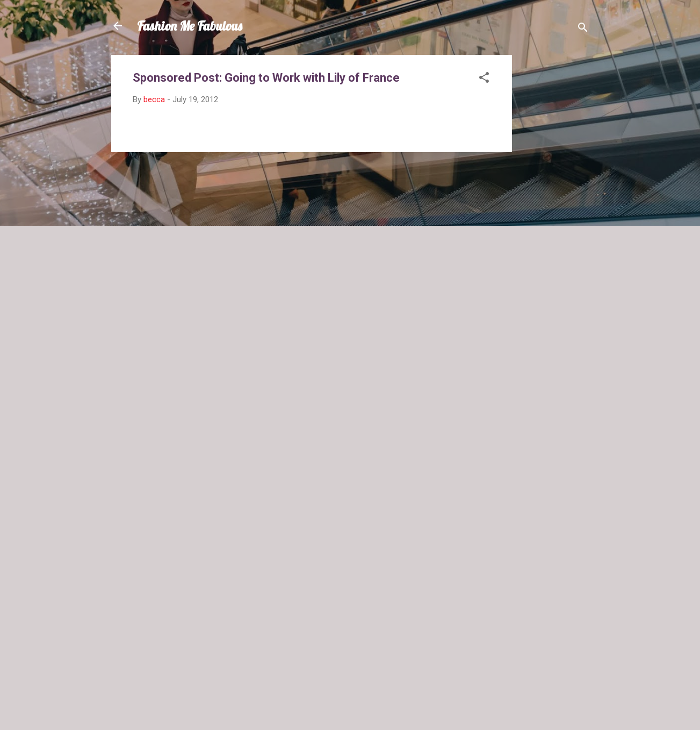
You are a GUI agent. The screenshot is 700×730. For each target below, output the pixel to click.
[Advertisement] (555, 216)
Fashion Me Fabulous (190, 26)
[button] (484, 79)
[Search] (583, 29)
